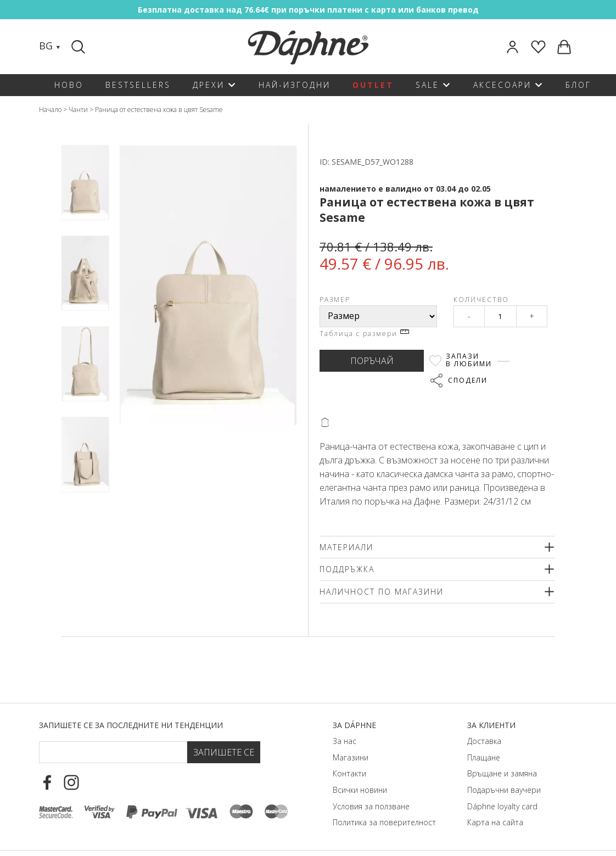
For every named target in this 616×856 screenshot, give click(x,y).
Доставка (484, 741)
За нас (345, 741)
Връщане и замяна (502, 773)
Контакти (349, 773)
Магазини (351, 757)
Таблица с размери (364, 334)
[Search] (80, 47)
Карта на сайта (495, 822)
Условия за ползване (371, 806)
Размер (335, 300)
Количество (481, 300)
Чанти (78, 110)
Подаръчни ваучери (504, 790)
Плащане (484, 757)
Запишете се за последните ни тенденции (131, 725)
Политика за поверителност (384, 822)
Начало (50, 110)
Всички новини (360, 790)
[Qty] (500, 316)
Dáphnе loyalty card (502, 806)
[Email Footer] (113, 752)
